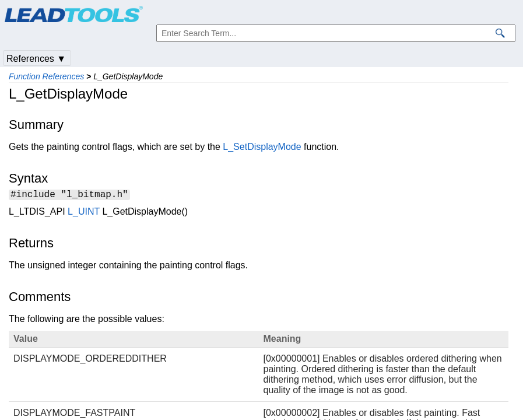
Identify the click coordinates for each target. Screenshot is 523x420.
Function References (46, 76)
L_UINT (84, 213)
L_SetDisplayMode (262, 147)
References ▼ (36, 59)
